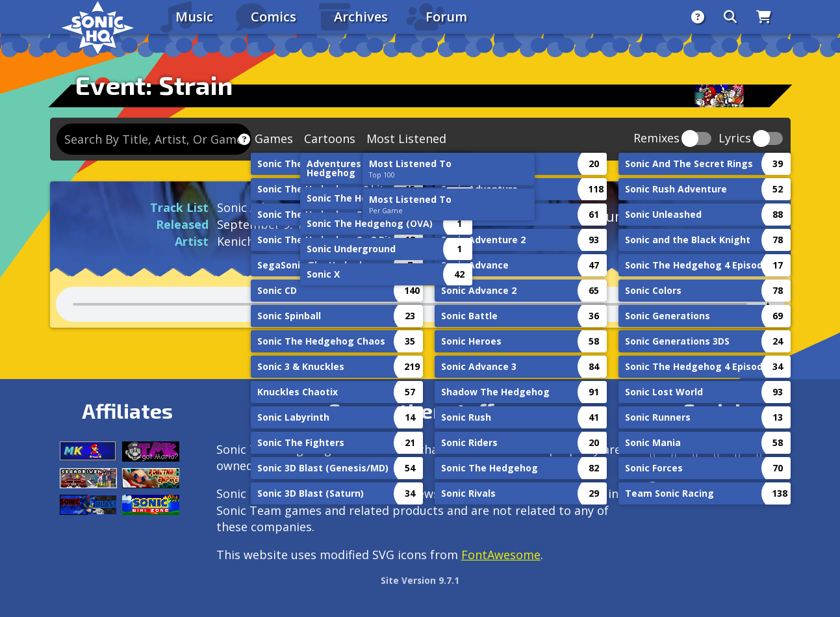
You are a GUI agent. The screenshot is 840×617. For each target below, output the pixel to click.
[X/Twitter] (695, 455)
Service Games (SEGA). (355, 466)
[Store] (764, 17)
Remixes (656, 139)
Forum (446, 17)
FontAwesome (501, 555)
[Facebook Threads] (653, 487)
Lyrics (735, 139)
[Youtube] (759, 455)
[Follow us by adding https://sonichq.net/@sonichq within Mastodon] (653, 455)
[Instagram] (674, 455)
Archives (361, 17)
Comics (274, 17)
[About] (698, 17)
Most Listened (406, 138)
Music (194, 17)
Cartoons (330, 138)
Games (274, 138)
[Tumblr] (717, 455)
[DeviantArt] (738, 455)
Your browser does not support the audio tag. (420, 304)
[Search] (730, 17)
